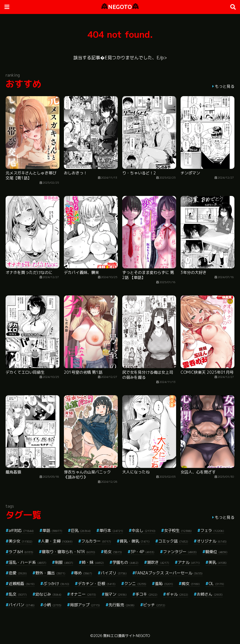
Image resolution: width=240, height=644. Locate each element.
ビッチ (154, 605)
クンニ (135, 583)
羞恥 (164, 583)
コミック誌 (173, 541)
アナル (189, 562)
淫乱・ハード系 (27, 562)
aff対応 (21, 530)
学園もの (125, 562)
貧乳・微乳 (135, 541)
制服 (64, 562)
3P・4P (142, 552)
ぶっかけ (56, 583)
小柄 (52, 605)
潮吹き (158, 562)
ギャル (177, 594)
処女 (113, 552)
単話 (52, 530)
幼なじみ (48, 594)
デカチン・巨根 (97, 583)
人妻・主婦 (57, 541)
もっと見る (225, 86)
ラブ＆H (21, 552)
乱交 (18, 594)
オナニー (83, 594)
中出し (144, 530)
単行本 (111, 530)
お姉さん (210, 594)
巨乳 (81, 530)
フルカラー (96, 541)
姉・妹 (93, 562)
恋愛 (18, 573)
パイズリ (114, 573)
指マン (116, 594)
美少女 (21, 541)
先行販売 (122, 605)
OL (216, 583)
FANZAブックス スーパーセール (169, 573)
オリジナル (212, 541)
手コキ (146, 594)
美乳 (218, 562)
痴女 (191, 583)
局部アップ (85, 605)
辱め (83, 573)
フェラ (212, 530)
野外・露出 (50, 573)
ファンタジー (180, 552)
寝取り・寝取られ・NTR (69, 552)
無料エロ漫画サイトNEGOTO (127, 636)
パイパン (22, 605)
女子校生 (178, 530)
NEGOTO (120, 7)
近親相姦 (22, 583)
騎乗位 (216, 552)
